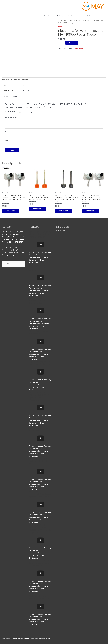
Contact (71, 16)
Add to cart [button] (11, 211)
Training (60, 16)
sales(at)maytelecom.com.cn (18, 250)
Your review (11, 118)
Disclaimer (33, 639)
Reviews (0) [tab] (26, 80)
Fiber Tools (68, 20)
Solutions (48, 16)
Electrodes (77, 20)
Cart (88, 16)
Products (25, 16)
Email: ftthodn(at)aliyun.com (13, 252)
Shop (80, 16)
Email (8, 140)
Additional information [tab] (11, 80)
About (14, 16)
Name (8, 131)
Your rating (11, 111)
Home (6, 16)
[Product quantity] (61, 43)
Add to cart (72, 43)
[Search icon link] (97, 16)
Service (36, 16)
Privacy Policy (44, 639)
